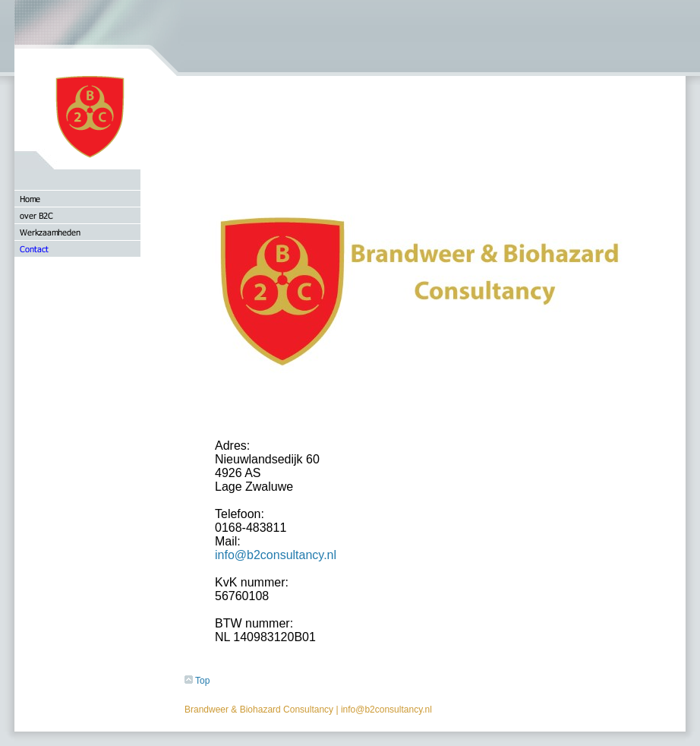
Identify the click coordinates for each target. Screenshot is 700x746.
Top (197, 681)
